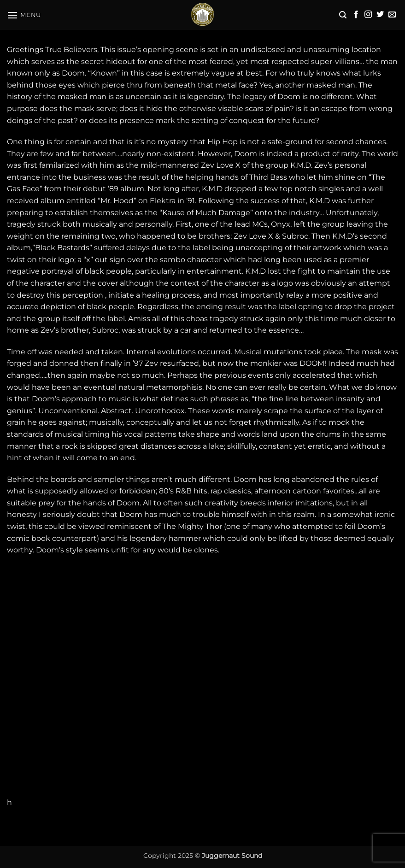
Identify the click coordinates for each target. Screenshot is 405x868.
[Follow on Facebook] (356, 15)
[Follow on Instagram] (368, 15)
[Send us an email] (392, 15)
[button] (24, 15)
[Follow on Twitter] (380, 15)
